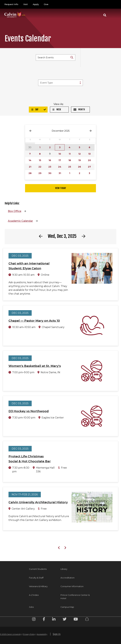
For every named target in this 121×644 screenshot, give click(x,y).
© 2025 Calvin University (11, 634)
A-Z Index (34, 595)
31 (60, 173)
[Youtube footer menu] (76, 620)
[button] (105, 15)
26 (79, 167)
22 (40, 167)
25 (70, 167)
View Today (60, 188)
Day (35, 109)
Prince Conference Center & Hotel (75, 597)
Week (57, 109)
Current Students (38, 569)
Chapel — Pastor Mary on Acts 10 (34, 321)
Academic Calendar (20, 221)
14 (30, 160)
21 (30, 167)
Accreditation (68, 578)
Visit (26, 4)
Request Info (11, 4)
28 (30, 173)
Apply (36, 4)
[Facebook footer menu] (44, 620)
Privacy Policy (29, 634)
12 (79, 154)
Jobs (31, 607)
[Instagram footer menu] (34, 620)
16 (50, 160)
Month (79, 109)
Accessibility (42, 634)
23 (50, 167)
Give (46, 4)
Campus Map (67, 607)
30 (50, 173)
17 (60, 160)
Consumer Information (72, 586)
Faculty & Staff (36, 578)
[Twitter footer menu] (65, 620)
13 (89, 154)
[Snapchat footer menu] (87, 620)
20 (89, 160)
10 (60, 154)
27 (89, 167)
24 (60, 167)
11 (70, 154)
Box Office (15, 211)
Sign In (57, 634)
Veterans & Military (38, 586)
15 (40, 160)
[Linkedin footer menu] (54, 620)
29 (40, 173)
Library (64, 569)
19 (80, 160)
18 (70, 160)
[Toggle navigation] (113, 15)
